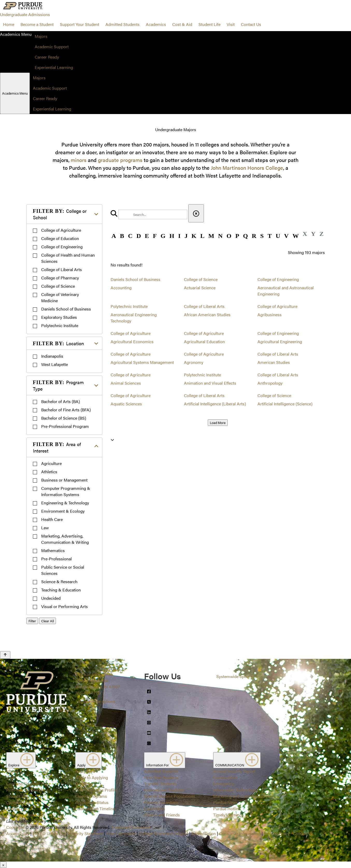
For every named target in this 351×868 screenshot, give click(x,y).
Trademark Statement (131, 827)
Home (9, 24)
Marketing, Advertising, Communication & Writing (65, 539)
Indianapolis (52, 356)
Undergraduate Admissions (25, 14)
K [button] (194, 236)
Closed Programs (91, 796)
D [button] (139, 236)
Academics (156, 24)
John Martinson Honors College (247, 168)
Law (45, 528)
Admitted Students (123, 24)
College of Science (58, 286)
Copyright (15, 827)
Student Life (209, 24)
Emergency (224, 784)
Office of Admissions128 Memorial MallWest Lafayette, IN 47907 (98, 680)
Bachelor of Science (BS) (64, 418)
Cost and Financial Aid (27, 784)
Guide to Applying (92, 777)
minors (79, 160)
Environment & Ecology (63, 511)
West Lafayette (55, 364)
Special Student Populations (170, 796)
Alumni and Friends (162, 815)
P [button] (237, 236)
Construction (225, 777)
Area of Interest (57, 447)
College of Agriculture (61, 230)
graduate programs (120, 160)
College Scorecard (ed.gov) (164, 833)
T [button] (270, 236)
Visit (231, 24)
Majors (41, 36)
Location (58, 343)
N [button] (220, 236)
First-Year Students (161, 777)
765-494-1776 (88, 693)
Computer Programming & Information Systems (66, 491)
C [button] (130, 236)
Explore (21, 760)
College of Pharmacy (60, 278)
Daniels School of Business (66, 309)
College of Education (60, 238)
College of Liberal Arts (62, 269)
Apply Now (85, 771)
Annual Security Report (234, 771)
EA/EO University (49, 833)
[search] (153, 214)
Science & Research (59, 581)
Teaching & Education (61, 590)
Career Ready (47, 57)
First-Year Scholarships (27, 790)
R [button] (254, 236)
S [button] (262, 236)
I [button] (179, 236)
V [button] (286, 236)
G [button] (163, 236)
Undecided (51, 598)
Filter (32, 621)
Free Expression (121, 833)
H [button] (172, 236)
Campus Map (18, 802)
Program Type (58, 385)
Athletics (49, 472)
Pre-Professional (56, 559)
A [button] (114, 236)
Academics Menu (15, 93)
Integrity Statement (86, 833)
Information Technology (235, 790)
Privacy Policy (277, 833)
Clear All (48, 621)
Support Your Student (80, 24)
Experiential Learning (54, 67)
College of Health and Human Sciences (68, 258)
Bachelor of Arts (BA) (60, 401)
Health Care (52, 519)
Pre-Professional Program (65, 426)
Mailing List (17, 809)
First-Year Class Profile (96, 790)
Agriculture (51, 463)
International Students (164, 790)
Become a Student (37, 24)
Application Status (92, 802)
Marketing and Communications (242, 796)
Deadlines (84, 784)
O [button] (229, 236)
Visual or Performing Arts (65, 606)
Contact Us (251, 24)
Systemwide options (97, 701)
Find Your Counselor (25, 815)
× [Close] (3, 865)
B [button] (122, 236)
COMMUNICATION (237, 760)
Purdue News (225, 802)
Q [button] (245, 236)
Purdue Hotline (227, 809)
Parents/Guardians (161, 802)
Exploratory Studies (59, 317)
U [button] (278, 236)
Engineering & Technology (65, 503)
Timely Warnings (228, 815)
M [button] (211, 236)
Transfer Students (160, 784)
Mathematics (53, 550)
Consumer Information (240, 833)
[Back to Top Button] (5, 655)
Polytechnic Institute (60, 325)
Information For (165, 760)
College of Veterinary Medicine (60, 297)
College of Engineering (62, 247)
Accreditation (204, 833)
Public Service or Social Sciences (63, 570)
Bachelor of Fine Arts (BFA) (66, 410)
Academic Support (52, 47)
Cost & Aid (182, 24)
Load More (218, 423)
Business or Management (64, 480)
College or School (60, 214)
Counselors (155, 809)
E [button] (147, 236)
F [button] (155, 236)
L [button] (202, 236)
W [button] (296, 236)
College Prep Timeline (95, 809)
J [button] (186, 236)
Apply (88, 760)
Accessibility (18, 833)
